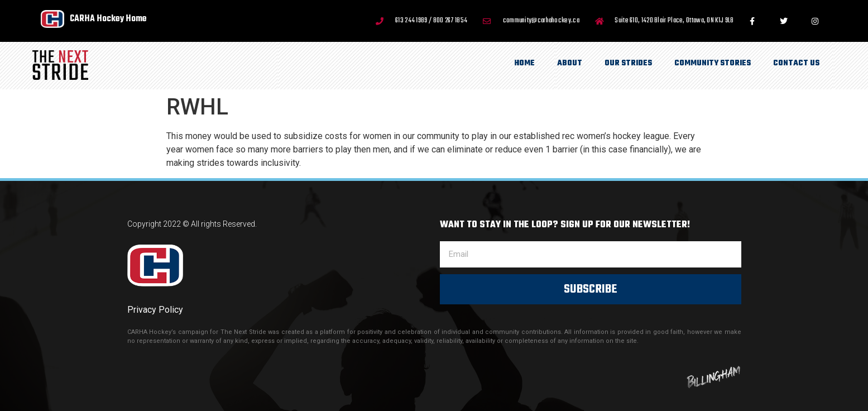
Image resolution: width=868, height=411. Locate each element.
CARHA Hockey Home (108, 19)
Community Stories (713, 63)
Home (525, 63)
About (570, 63)
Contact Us (796, 63)
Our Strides (628, 63)
